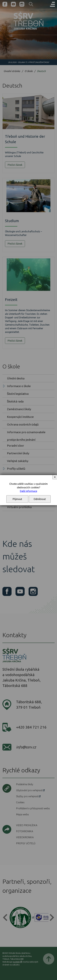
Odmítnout (40, 499)
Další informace (28, 491)
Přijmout (17, 499)
